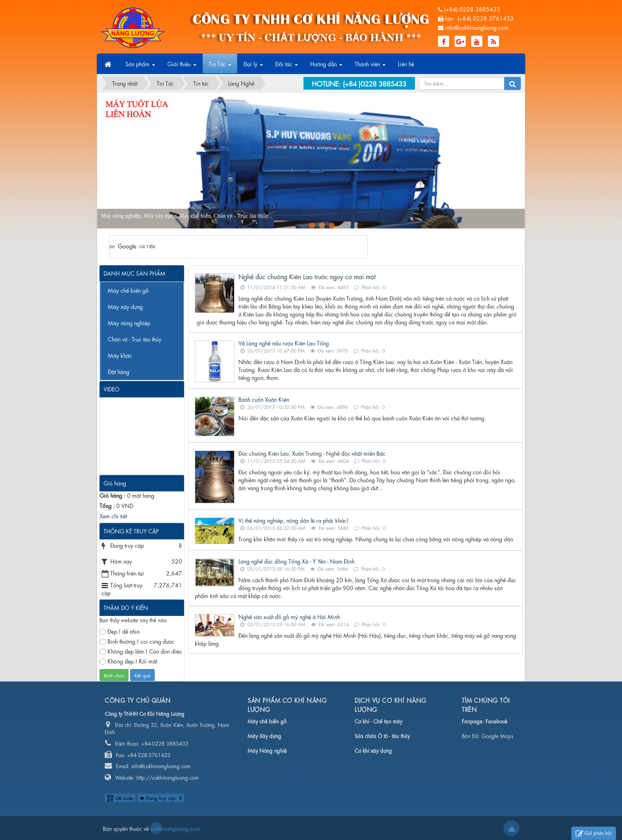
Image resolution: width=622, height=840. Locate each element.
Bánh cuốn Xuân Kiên (264, 399)
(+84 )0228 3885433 (374, 83)
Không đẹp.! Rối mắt (128, 661)
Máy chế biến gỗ (128, 290)
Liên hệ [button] (406, 63)
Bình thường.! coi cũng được (137, 641)
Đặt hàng (119, 371)
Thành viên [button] (370, 66)
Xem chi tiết (113, 516)
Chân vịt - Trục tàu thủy (135, 339)
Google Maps (497, 735)
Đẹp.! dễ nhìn (120, 631)
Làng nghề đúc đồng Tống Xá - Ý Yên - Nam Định (297, 561)
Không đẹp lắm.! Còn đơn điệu (141, 651)
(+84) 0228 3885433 (472, 9)
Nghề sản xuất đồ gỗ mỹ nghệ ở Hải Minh (289, 616)
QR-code (120, 798)
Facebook (496, 721)
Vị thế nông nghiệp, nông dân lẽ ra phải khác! (294, 520)
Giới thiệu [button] (182, 66)
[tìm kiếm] (228, 247)
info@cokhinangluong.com (477, 27)
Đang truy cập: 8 (161, 798)
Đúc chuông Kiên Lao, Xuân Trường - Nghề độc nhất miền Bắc (312, 453)
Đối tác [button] (287, 66)
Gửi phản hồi (594, 833)
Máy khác (120, 355)
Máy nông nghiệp (129, 322)
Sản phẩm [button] (140, 66)
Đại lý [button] (253, 66)
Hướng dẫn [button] (326, 66)
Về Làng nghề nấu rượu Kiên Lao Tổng (284, 343)
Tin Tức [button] (220, 66)
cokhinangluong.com (156, 828)
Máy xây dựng (125, 306)
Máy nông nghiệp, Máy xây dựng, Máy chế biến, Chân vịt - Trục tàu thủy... (187, 216)
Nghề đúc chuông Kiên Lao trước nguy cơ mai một (307, 276)
